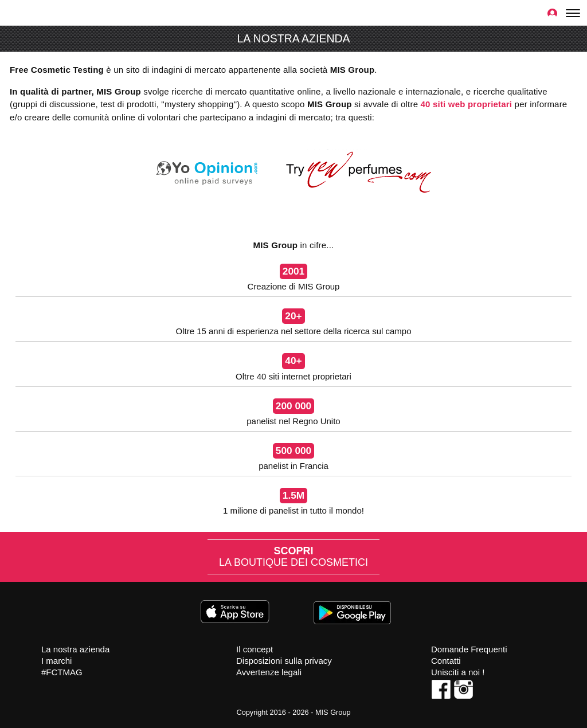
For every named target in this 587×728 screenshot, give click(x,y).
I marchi (56, 661)
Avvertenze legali (269, 672)
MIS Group (333, 712)
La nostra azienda (75, 649)
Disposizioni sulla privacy (284, 661)
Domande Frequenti (469, 649)
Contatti (446, 661)
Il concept (255, 649)
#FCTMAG (62, 672)
